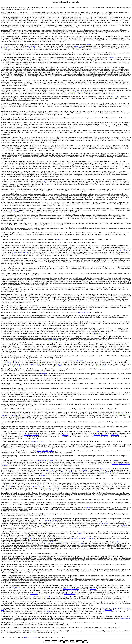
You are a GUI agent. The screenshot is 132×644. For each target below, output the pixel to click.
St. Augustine (5, 67)
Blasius (3, 118)
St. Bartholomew (6, 97)
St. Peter (87, 507)
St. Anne (3, 53)
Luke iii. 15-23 (123, 251)
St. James (4, 336)
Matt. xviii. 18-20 (44, 475)
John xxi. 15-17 (103, 524)
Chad (2, 153)
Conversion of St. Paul (8, 507)
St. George (4, 278)
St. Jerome (4, 343)
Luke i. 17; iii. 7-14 (36, 364)
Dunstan (3, 215)
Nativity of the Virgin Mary (45, 451)
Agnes (3, 12)
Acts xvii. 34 (16, 210)
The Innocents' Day (7, 322)
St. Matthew (4, 469)
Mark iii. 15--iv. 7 (67, 472)
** (116, 268)
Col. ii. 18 (9, 487)
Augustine (4, 80)
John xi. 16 (108, 610)
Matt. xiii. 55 (16, 587)
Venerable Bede (5, 103)
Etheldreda (4, 259)
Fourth (104, 366)
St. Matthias (4, 478)
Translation (4, 444)
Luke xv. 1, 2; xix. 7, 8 (106, 472)
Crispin (3, 189)
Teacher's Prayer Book (30, 637)
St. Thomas (83, 470)
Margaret (4, 427)
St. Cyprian (4, 194)
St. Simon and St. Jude (8, 586)
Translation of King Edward (9, 239)
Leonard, (3, 399)
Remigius (4, 564)
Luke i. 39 (32, 631)
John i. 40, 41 (91, 45)
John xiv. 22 (34, 594)
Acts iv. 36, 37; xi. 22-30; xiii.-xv (80, 92)
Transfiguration (6, 616)
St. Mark (3, 432)
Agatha (3, 8)
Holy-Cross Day (6, 312)
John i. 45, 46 (114, 97)
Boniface (3, 123)
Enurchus (4, 242)
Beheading (4, 369)
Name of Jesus (5, 356)
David (3, 202)
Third (97, 366)
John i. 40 (4, 48)
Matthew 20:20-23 (53, 340)
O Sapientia (4, 503)
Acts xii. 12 (97, 432)
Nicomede (4, 499)
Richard (3, 569)
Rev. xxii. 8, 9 (36, 487)
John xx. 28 (106, 612)
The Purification (6, 556)
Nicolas (3, 493)
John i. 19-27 (59, 366)
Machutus (4, 422)
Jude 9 (59, 488)
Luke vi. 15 (93, 589)
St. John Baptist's (6, 361)
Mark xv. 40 (118, 542)
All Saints (4, 25)
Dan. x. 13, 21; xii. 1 (46, 488)
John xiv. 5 (47, 612)
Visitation (4, 631)
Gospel (43, 525)
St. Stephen (44, 374)
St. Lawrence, (5, 393)
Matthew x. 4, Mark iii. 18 (71, 589)
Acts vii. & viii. (46, 597)
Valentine (4, 623)
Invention (4, 328)
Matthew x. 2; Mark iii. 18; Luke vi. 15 (54, 542)
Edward (3, 228)
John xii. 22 (77, 48)
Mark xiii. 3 (78, 46)
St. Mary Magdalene (7, 460)
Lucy (2, 409)
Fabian (3, 267)
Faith (2, 273)
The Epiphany (5, 246)
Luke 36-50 (117, 460)
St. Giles (3, 288)
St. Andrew (4, 45)
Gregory (3, 294)
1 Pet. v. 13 (65, 435)
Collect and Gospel (70, 594)
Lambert (3, 383)
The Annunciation (6, 58)
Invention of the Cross (84, 312)
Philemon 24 (104, 435)
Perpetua (3, 514)
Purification (110, 58)
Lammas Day (5, 388)
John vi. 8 (32, 48)
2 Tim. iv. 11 (115, 435)
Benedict (3, 111)
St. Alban (4, 17)
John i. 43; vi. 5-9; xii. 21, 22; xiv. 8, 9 (81, 538)
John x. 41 (61, 364)
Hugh (2, 315)
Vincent (3, 628)
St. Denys (4, 209)
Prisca (3, 553)
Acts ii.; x (124, 525)
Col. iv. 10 (97, 435)
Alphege (3, 30)
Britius (3, 131)
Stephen (3, 597)
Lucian (3, 404)
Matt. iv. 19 (31, 46)
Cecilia (3, 145)
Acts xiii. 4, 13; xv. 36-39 (31, 435)
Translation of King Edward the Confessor (14, 233)
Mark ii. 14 (104, 469)
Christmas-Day (5, 162)
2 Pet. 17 (37, 620)
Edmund (3, 223)
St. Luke (3, 412)
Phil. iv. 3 (46, 181)
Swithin (3, 602)
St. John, (3, 379)
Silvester (3, 576)
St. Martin (4, 441)
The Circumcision (6, 171)
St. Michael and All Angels (9, 483)
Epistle (81, 543)
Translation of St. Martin (37, 441)
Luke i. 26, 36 (80, 361)
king (59, 239)
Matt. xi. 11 (17, 366)
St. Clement (4, 179)
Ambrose (3, 37)
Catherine (4, 137)
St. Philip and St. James (8, 532)
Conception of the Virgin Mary (10, 451)
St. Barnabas (5, 89)
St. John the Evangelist (8, 374)
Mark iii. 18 (49, 470)
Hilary (3, 306)
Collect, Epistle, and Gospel (45, 460)
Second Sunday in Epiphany (20, 252)
